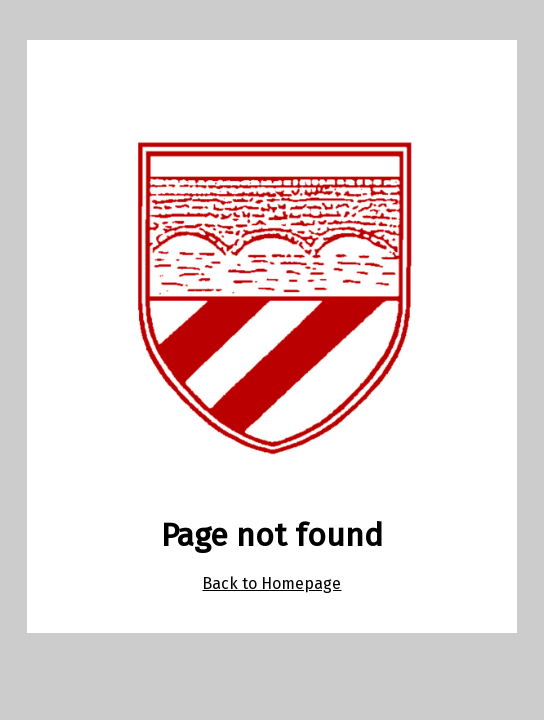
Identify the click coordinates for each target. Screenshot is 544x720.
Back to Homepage (271, 583)
